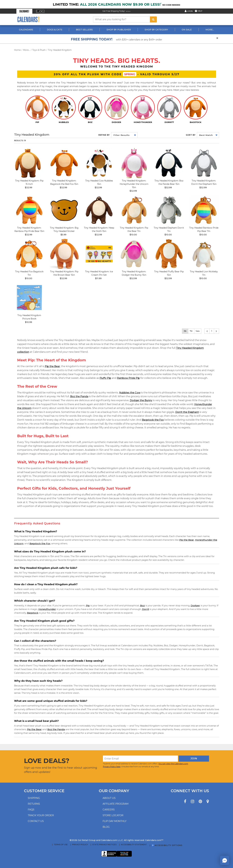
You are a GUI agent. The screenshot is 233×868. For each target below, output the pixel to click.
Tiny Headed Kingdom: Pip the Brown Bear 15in (64, 273)
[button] (24, 11)
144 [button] (198, 331)
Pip (88, 605)
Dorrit (146, 609)
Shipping (34, 798)
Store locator (113, 815)
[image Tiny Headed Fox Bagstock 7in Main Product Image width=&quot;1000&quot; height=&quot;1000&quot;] (29, 254)
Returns (34, 804)
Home (17, 50)
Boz (142, 605)
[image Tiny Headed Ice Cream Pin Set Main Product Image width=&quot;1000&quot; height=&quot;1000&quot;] (99, 254)
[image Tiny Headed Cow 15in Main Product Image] (99, 163)
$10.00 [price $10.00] (133, 235)
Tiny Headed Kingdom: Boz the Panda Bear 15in (169, 182)
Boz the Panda (79, 396)
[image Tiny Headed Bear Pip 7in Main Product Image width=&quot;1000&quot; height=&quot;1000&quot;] (134, 210)
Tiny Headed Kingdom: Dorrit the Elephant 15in (204, 182)
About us (109, 798)
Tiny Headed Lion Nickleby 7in (204, 273)
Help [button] (200, 11)
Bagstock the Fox (153, 420)
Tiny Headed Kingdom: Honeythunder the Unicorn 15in (134, 184)
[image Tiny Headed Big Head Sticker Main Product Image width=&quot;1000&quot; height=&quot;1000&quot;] (64, 210)
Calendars (26, 30)
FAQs (31, 810)
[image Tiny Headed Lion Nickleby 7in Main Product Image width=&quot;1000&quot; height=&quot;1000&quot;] (204, 254)
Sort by (191, 135)
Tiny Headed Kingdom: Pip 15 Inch (29, 182)
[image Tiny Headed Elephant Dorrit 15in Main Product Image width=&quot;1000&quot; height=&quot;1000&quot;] (204, 163)
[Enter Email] (140, 759)
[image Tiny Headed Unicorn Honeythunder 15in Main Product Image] (134, 163)
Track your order (41, 815)
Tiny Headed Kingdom (60, 50)
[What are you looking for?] (122, 19)
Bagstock (33, 613)
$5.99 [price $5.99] (63, 235)
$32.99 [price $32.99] (29, 188)
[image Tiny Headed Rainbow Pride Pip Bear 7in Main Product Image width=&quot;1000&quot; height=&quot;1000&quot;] (204, 210)
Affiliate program (116, 804)
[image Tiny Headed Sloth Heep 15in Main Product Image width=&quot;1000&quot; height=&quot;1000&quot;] (99, 210)
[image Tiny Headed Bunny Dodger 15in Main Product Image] (134, 254)
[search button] (153, 19)
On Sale (187, 30)
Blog (106, 827)
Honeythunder (47, 609)
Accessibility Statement (134, 845)
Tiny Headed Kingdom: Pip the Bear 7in (134, 229)
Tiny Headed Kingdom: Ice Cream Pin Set (99, 273)
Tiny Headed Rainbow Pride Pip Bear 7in (204, 229)
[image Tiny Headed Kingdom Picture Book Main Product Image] (29, 298)
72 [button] (191, 331)
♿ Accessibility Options (167, 845)
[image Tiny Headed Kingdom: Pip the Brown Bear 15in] (64, 254)
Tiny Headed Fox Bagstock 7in (29, 273)
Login (190, 11)
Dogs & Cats (55, 30)
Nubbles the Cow (130, 393)
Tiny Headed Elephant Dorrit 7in (169, 229)
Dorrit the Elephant (187, 412)
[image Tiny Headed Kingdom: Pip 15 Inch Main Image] (29, 163)
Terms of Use (61, 845)
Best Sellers (84, 30)
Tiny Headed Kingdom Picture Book (29, 317)
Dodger (195, 605)
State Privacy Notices (104, 845)
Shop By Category (156, 30)
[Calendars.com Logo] (29, 19)
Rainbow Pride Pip (128, 378)
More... (210, 30)
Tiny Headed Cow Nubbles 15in (99, 182)
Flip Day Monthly (115, 821)
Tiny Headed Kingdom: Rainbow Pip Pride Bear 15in (29, 229)
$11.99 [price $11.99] (98, 278)
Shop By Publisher (119, 30)
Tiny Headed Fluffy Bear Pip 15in (169, 273)
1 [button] (212, 331)
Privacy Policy (80, 845)
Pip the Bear (52, 366)
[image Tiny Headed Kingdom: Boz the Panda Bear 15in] (169, 163)
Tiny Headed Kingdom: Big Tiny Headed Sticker (64, 229)
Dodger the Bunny (141, 400)
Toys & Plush (39, 50)
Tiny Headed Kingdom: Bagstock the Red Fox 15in (64, 182)
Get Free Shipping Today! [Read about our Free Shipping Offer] (114, 11)
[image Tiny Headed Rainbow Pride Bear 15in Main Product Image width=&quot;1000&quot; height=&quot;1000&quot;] (29, 210)
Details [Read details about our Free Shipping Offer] (128, 11)
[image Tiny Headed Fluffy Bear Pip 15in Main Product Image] (169, 254)
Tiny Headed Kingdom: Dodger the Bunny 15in (134, 273)
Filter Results (122, 135)
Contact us (36, 821)
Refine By (104, 135)
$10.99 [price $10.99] (29, 322)
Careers (109, 810)
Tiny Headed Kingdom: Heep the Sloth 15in (99, 229)
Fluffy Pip (105, 378)
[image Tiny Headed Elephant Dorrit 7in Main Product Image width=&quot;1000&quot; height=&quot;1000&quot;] (169, 210)
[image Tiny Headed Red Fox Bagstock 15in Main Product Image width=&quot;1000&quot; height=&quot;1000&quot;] (64, 163)
